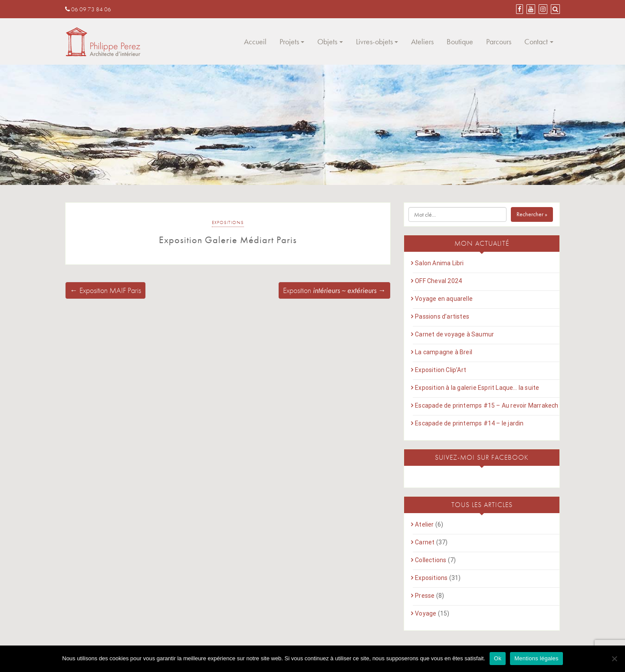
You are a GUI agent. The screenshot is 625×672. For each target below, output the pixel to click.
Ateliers (422, 41)
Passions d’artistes (442, 316)
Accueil (255, 41)
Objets (327, 41)
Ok (498, 658)
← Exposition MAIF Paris (105, 290)
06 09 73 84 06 (88, 9)
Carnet (425, 542)
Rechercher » (532, 214)
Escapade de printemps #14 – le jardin (469, 423)
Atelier (424, 524)
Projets (289, 41)
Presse (425, 596)
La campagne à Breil (444, 352)
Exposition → (334, 290)
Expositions (228, 222)
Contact (536, 41)
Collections (431, 560)
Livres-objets (374, 41)
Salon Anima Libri (439, 263)
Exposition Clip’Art (441, 370)
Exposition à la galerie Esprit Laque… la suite (477, 388)
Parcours (499, 41)
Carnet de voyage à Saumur (454, 334)
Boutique (460, 41)
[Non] (614, 659)
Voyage (426, 613)
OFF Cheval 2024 (438, 281)
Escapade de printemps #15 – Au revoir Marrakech (487, 405)
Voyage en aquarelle (444, 299)
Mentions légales (536, 658)
